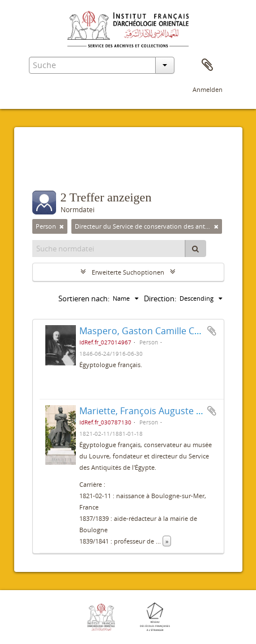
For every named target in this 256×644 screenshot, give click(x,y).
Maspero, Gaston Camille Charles (150, 331)
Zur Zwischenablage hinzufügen (212, 331)
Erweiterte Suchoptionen (128, 272)
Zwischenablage (207, 65)
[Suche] (195, 249)
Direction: (160, 298)
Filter (55, 168)
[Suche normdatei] (109, 249)
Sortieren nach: (84, 298)
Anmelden (208, 89)
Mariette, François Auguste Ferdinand (159, 411)
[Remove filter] (62, 226)
